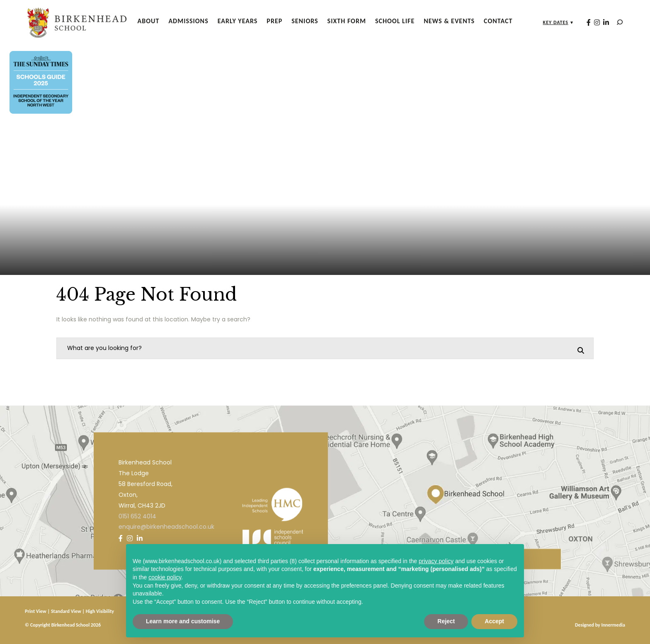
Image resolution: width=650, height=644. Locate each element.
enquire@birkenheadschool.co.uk (166, 527)
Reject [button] (446, 621)
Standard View (66, 611)
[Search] (616, 22)
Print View (36, 611)
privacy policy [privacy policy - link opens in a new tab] (436, 561)
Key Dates (552, 22)
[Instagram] (594, 22)
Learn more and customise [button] (183, 621)
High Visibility (100, 611)
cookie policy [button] (165, 577)
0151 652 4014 (137, 516)
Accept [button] (494, 621)
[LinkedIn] (603, 22)
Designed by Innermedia (600, 625)
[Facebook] (585, 22)
